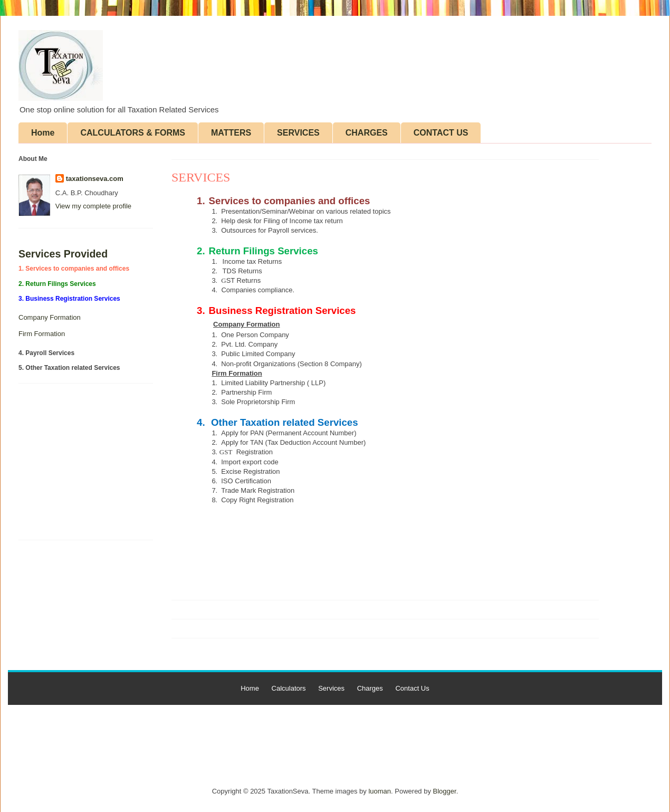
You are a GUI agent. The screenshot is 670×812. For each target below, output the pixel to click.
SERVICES (298, 133)
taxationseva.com (95, 179)
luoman (380, 791)
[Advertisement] (50, 465)
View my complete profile (93, 206)
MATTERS (231, 133)
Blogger (445, 791)
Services (331, 688)
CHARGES (367, 133)
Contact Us (412, 688)
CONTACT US (441, 133)
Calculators (289, 688)
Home (43, 133)
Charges (370, 688)
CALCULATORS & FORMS (133, 133)
